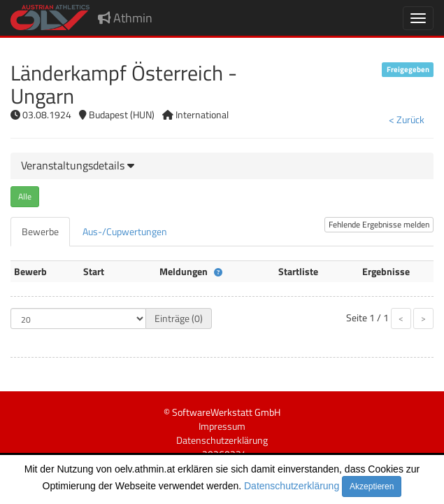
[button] (78, 165)
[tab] (222, 166)
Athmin (125, 18)
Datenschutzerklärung (292, 486)
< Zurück (407, 119)
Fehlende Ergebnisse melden (379, 224)
